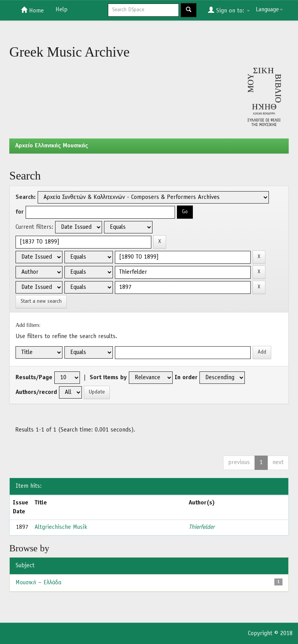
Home (32, 10)
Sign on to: (229, 10)
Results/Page (34, 378)
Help (62, 10)
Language (269, 10)
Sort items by (108, 378)
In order (186, 378)
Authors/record (36, 392)
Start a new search (41, 301)
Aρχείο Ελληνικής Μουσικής (52, 146)
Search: (26, 197)
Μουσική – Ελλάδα (38, 583)
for (20, 212)
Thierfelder (202, 527)
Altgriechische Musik (61, 527)
